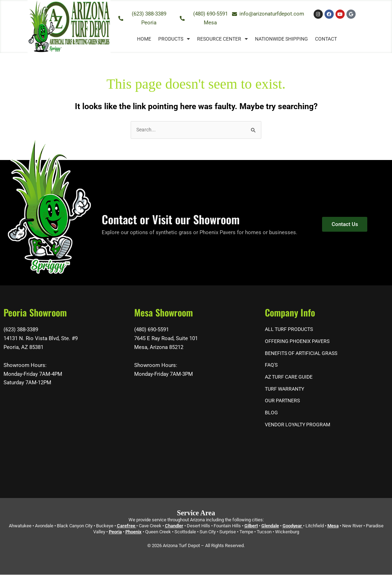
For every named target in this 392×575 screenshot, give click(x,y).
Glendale (270, 526)
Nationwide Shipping (281, 39)
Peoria (115, 532)
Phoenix (133, 532)
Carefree (126, 526)
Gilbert (251, 526)
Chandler (174, 526)
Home (144, 39)
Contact (326, 39)
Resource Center (222, 39)
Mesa (333, 526)
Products (174, 39)
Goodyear (292, 526)
